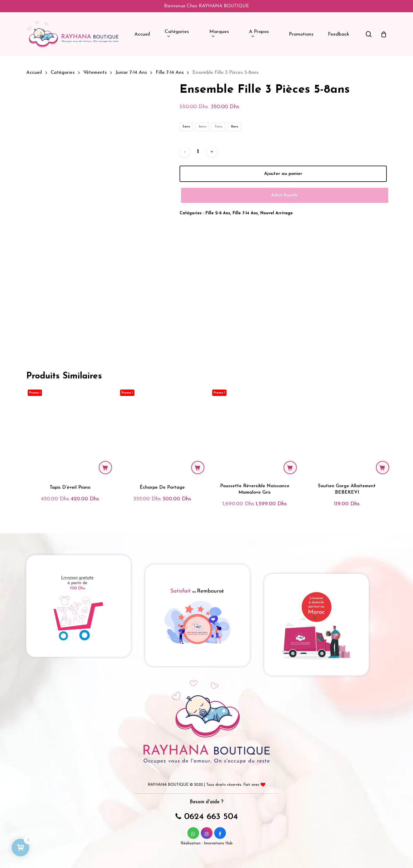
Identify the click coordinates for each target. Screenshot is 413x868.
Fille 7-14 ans (170, 73)
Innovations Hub (218, 843)
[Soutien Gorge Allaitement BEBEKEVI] (347, 432)
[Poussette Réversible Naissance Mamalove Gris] (254, 432)
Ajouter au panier (283, 174)
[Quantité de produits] (198, 152)
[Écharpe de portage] (162, 432)
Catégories (63, 73)
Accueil (34, 73)
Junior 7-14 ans (131, 73)
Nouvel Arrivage (276, 213)
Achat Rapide (284, 195)
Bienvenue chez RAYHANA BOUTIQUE (206, 6)
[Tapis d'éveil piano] (70, 432)
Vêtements (95, 73)
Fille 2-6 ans (218, 213)
